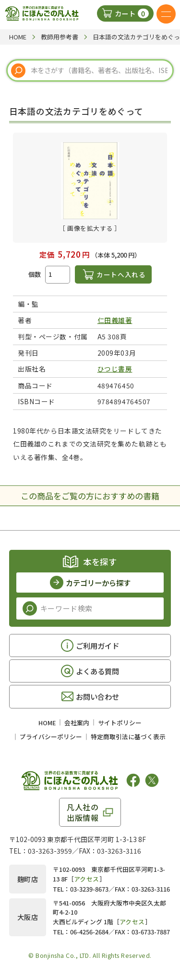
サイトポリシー (120, 723)
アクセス (87, 879)
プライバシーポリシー (51, 737)
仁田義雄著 (115, 320)
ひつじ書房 (115, 369)
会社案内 (77, 723)
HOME (47, 723)
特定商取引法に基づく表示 (128, 737)
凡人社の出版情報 (83, 812)
